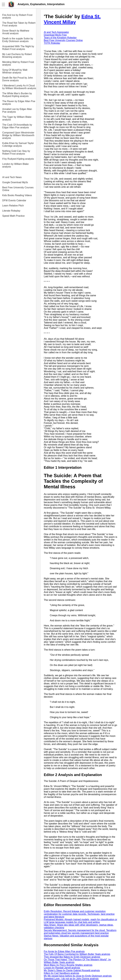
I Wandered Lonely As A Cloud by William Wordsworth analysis (19, 87)
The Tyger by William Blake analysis (17, 118)
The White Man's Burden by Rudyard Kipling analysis (17, 95)
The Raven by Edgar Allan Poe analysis (19, 103)
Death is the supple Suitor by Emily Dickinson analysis (18, 40)
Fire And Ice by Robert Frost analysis (17, 16)
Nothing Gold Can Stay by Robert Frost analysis (16, 152)
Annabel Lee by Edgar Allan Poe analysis (17, 110)
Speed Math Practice (13, 216)
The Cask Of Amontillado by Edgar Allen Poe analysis (17, 126)
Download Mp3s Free (55, 35)
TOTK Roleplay (52, 43)
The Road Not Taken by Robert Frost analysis (19, 24)
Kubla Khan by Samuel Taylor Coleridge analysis (18, 145)
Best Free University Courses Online (18, 189)
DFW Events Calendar (14, 200)
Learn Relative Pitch (13, 206)
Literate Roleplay (11, 211)
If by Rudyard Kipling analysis (18, 159)
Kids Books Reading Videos (17, 195)
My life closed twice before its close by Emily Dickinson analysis (78, 976)
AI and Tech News (12, 177)
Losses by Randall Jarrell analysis (62, 968)
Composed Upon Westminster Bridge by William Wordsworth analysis (18, 135)
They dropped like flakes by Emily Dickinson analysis (72, 957)
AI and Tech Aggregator (56, 32)
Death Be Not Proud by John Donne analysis (18, 79)
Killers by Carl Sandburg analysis (61, 973)
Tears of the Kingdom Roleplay (60, 38)
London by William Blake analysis (15, 165)
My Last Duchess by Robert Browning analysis (17, 56)
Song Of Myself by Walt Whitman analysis (15, 71)
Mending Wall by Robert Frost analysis (18, 63)
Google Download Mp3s (15, 182)
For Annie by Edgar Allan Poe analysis (64, 951)
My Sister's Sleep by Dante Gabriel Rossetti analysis (72, 970)
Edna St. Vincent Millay (72, 19)
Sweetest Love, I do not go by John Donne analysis (71, 979)
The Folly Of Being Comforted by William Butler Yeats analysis (77, 954)
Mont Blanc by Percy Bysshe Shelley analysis (68, 965)
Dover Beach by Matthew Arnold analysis (16, 32)
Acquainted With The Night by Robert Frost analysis (18, 48)
